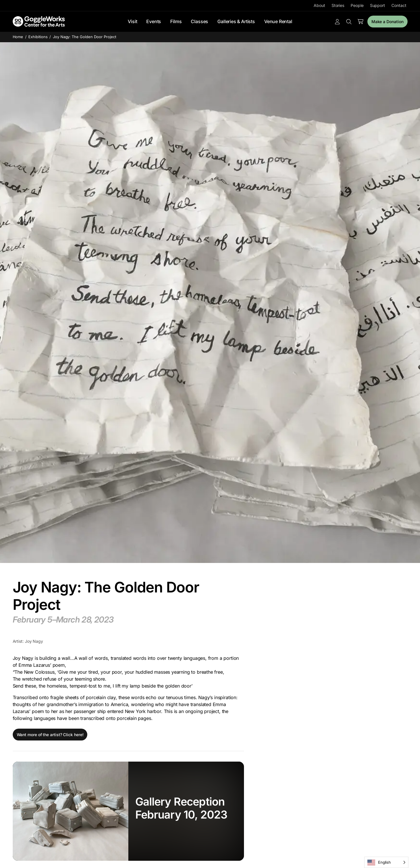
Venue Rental (278, 21)
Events (154, 21)
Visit (132, 21)
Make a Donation (387, 22)
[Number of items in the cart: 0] (360, 22)
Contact (399, 5)
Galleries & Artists (236, 21)
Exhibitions (38, 37)
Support (378, 5)
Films (176, 21)
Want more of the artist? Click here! (50, 735)
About (319, 5)
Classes (199, 21)
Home (18, 37)
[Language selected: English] (386, 862)
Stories (338, 5)
